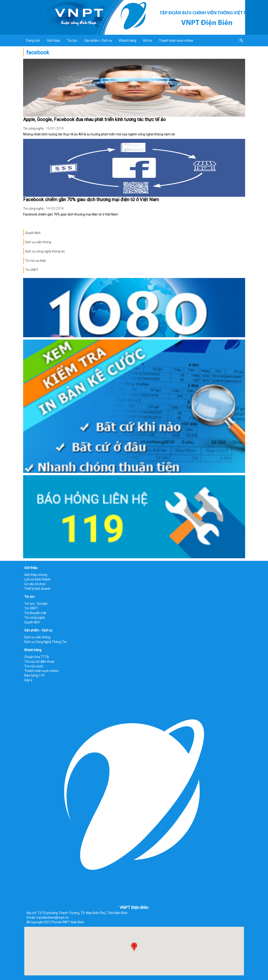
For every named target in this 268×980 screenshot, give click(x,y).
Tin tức (72, 41)
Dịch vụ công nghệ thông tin (45, 251)
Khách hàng (128, 41)
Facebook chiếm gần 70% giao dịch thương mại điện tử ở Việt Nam (91, 200)
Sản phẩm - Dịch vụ (98, 41)
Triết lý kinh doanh (37, 589)
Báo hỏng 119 (34, 675)
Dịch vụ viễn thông (38, 242)
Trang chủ (33, 41)
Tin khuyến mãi (35, 613)
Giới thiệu (54, 41)
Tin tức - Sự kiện (36, 604)
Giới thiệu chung (36, 575)
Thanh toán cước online (176, 41)
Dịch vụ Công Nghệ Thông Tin (45, 642)
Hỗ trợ (148, 41)
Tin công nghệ (33, 128)
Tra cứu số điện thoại (39, 662)
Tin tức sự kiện (35, 261)
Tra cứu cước (34, 666)
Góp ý (28, 680)
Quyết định (33, 233)
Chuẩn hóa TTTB (37, 657)
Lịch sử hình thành (37, 579)
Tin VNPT (32, 270)
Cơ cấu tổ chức (35, 584)
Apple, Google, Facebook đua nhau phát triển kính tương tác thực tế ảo (94, 119)
